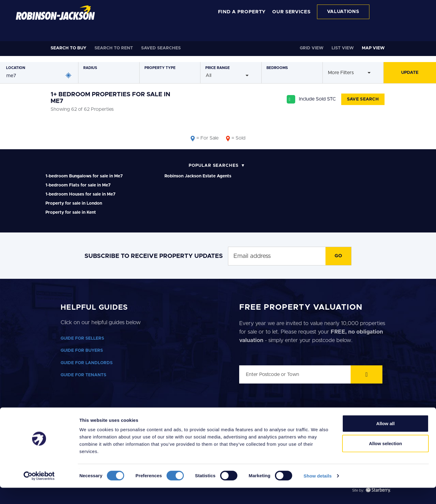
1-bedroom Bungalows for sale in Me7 (84, 176)
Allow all (386, 440)
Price (218, 68)
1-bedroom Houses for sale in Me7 (80, 194)
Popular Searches (214, 166)
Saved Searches (161, 48)
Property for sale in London (74, 203)
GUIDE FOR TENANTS (83, 375)
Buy (68, 48)
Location (16, 68)
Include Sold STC (317, 99)
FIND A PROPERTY (242, 12)
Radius (90, 68)
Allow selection (385, 460)
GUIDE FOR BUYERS (82, 351)
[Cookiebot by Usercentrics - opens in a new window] (39, 492)
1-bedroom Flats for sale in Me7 (78, 185)
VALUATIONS (343, 12)
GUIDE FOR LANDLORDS (87, 363)
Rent (114, 48)
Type (160, 68)
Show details (318, 492)
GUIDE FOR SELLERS (82, 338)
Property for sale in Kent (71, 212)
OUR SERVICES (291, 12)
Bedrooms (277, 68)
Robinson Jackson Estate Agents (198, 176)
